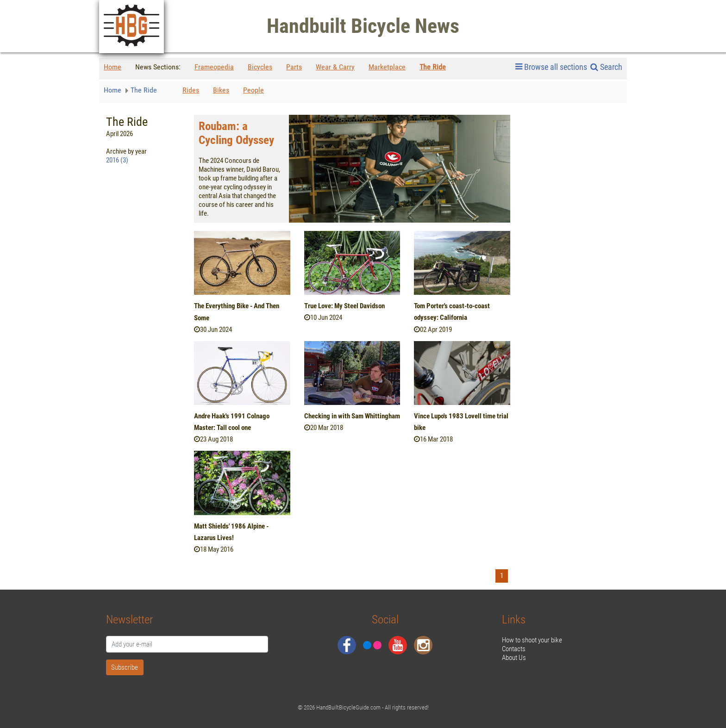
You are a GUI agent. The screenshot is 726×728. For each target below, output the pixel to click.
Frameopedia (214, 67)
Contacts (514, 649)
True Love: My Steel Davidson (344, 306)
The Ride (433, 67)
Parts (294, 67)
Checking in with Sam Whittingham (352, 416)
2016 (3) (117, 160)
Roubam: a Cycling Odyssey (236, 133)
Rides (191, 90)
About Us (514, 658)
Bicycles (260, 67)
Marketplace (387, 67)
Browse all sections (551, 67)
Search (606, 67)
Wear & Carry (335, 67)
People (253, 90)
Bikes (221, 90)
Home (113, 67)
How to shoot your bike (532, 640)
